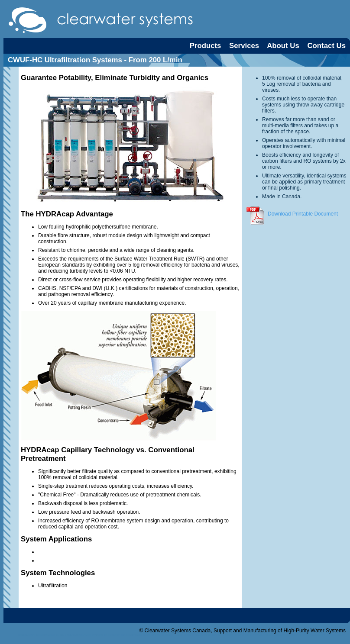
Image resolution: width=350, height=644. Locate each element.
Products (206, 46)
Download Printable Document (291, 214)
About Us (283, 46)
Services (244, 46)
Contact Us (326, 46)
